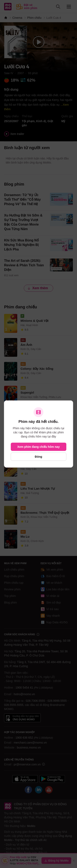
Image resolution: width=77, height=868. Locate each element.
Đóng (39, 457)
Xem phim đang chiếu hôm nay (38, 447)
